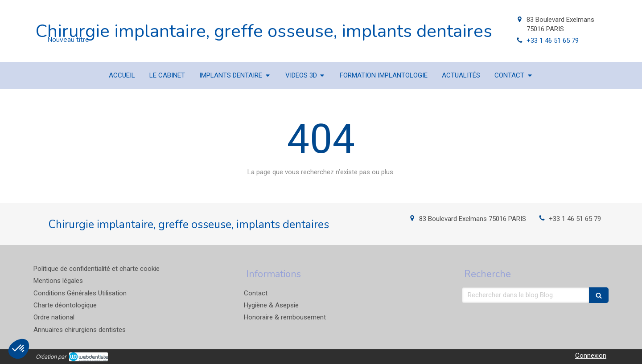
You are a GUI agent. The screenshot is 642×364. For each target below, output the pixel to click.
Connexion (591, 356)
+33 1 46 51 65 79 (553, 41)
